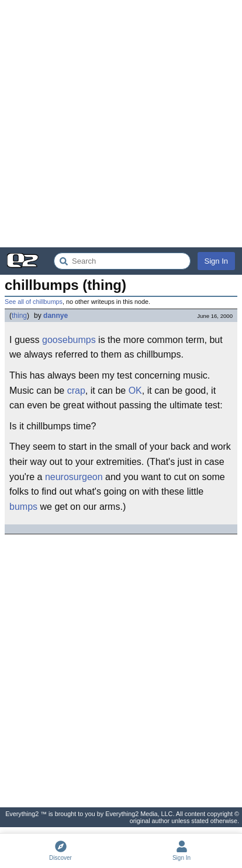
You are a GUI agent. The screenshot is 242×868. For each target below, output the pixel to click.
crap (76, 391)
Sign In (216, 261)
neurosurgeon (74, 477)
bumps (23, 507)
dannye (56, 316)
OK (135, 391)
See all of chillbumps (34, 302)
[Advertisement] (121, 124)
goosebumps (69, 340)
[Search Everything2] (122, 261)
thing (19, 316)
